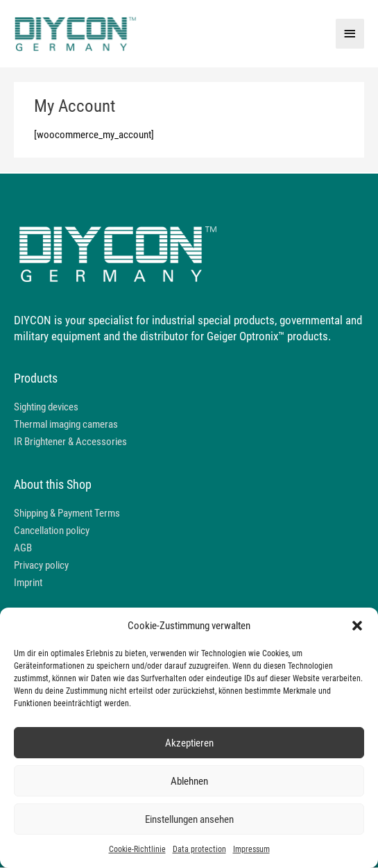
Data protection (199, 849)
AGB (23, 549)
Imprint (28, 583)
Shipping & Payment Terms (67, 514)
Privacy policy (41, 566)
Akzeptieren (189, 743)
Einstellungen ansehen (189, 819)
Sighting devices (46, 407)
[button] (357, 626)
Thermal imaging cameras (66, 424)
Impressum (251, 849)
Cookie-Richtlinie (137, 849)
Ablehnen (189, 781)
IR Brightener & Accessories (70, 442)
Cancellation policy (52, 531)
